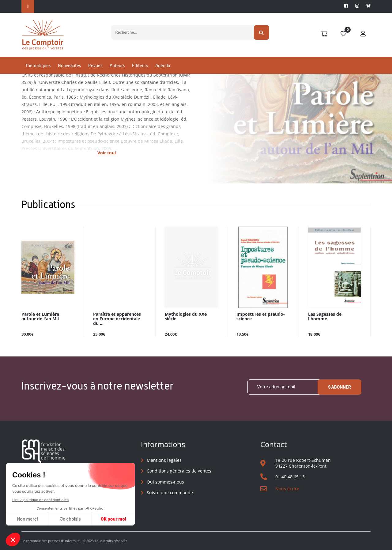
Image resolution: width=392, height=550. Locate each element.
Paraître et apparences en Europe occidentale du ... (117, 319)
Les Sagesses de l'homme (325, 317)
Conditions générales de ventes (179, 471)
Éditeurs (140, 65)
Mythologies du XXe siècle (186, 317)
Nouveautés (69, 65)
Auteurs (117, 65)
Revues (95, 65)
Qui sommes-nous (165, 482)
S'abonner (339, 387)
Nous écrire (287, 489)
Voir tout (107, 153)
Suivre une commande (170, 493)
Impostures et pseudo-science (261, 317)
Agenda (163, 65)
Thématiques (38, 65)
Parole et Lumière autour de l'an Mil (40, 317)
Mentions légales (164, 460)
